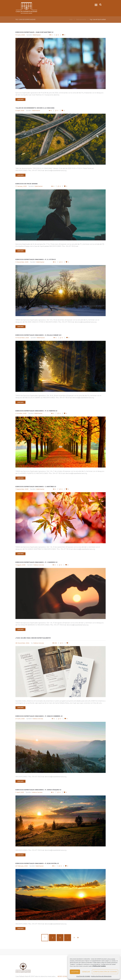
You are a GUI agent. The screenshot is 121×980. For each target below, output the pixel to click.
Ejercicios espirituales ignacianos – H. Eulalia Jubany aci (38, 335)
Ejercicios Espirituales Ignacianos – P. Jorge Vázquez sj (38, 790)
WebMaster (37, 35)
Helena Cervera (39, 565)
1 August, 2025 (20, 565)
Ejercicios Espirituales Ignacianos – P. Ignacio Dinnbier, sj (39, 716)
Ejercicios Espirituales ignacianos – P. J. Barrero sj (36, 562)
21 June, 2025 (20, 719)
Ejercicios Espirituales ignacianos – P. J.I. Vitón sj (36, 259)
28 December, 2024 (22, 643)
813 (56, 643)
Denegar (86, 972)
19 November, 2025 (22, 338)
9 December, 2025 (22, 262)
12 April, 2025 (20, 110)
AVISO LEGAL (62, 977)
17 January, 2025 (21, 186)
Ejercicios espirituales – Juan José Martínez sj (34, 32)
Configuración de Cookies (105, 972)
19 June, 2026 (20, 35)
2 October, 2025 (21, 413)
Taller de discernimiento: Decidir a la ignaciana (35, 108)
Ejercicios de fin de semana (27, 184)
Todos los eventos (81, 19)
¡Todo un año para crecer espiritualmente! (33, 638)
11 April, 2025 (20, 792)
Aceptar (75, 972)
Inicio (71, 19)
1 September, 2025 (22, 489)
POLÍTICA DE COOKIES (83, 976)
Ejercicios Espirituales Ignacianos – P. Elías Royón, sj (37, 863)
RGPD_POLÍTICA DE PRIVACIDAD (101, 976)
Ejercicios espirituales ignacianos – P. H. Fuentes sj (36, 411)
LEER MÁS (20, 99)
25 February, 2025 (21, 866)
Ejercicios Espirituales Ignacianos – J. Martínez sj (36, 487)
